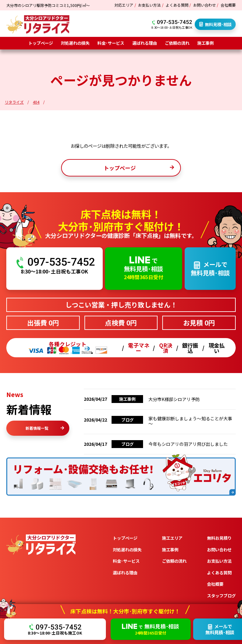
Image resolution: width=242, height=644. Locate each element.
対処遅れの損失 (75, 43)
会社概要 (228, 5)
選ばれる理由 (145, 43)
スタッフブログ (221, 596)
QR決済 (166, 348)
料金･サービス (111, 43)
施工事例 (205, 43)
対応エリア (124, 5)
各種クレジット (68, 348)
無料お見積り (219, 538)
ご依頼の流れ (177, 43)
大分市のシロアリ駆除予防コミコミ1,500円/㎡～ (48, 5)
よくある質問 (177, 5)
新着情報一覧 (45, 428)
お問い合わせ (205, 5)
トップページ (41, 43)
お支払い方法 (149, 5)
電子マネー (139, 348)
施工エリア (172, 538)
